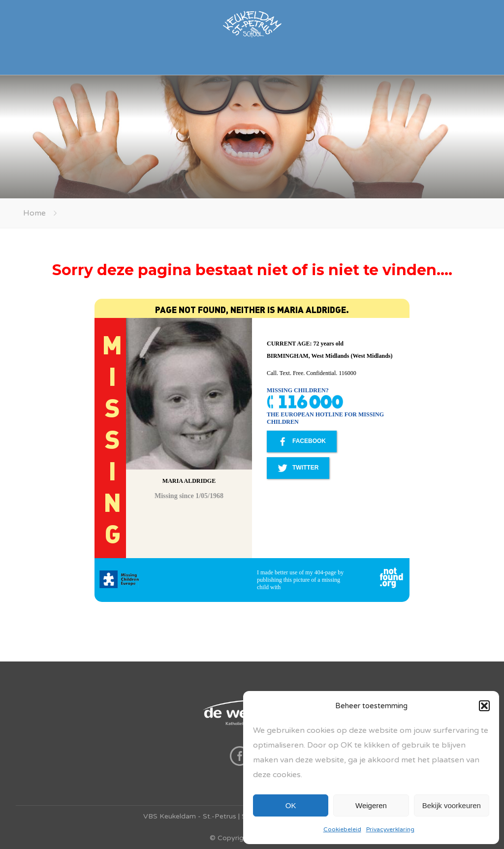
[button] (484, 706)
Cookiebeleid (342, 829)
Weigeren (371, 805)
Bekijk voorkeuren (452, 805)
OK (291, 805)
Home (34, 213)
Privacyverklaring (390, 829)
